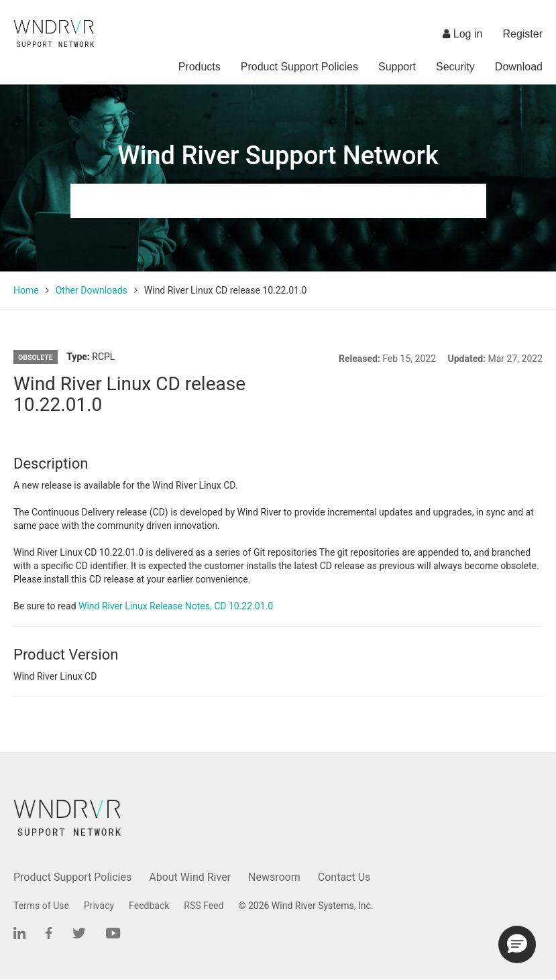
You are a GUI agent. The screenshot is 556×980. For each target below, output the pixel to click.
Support (397, 67)
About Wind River (190, 877)
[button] (517, 944)
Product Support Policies (299, 67)
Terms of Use (41, 906)
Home (26, 290)
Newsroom (274, 877)
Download (519, 67)
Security (455, 67)
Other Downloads (92, 290)
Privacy (99, 906)
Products (200, 67)
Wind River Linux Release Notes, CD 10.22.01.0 (176, 606)
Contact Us (344, 877)
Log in (462, 34)
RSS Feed (204, 906)
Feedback (149, 906)
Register (522, 34)
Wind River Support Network (278, 156)
